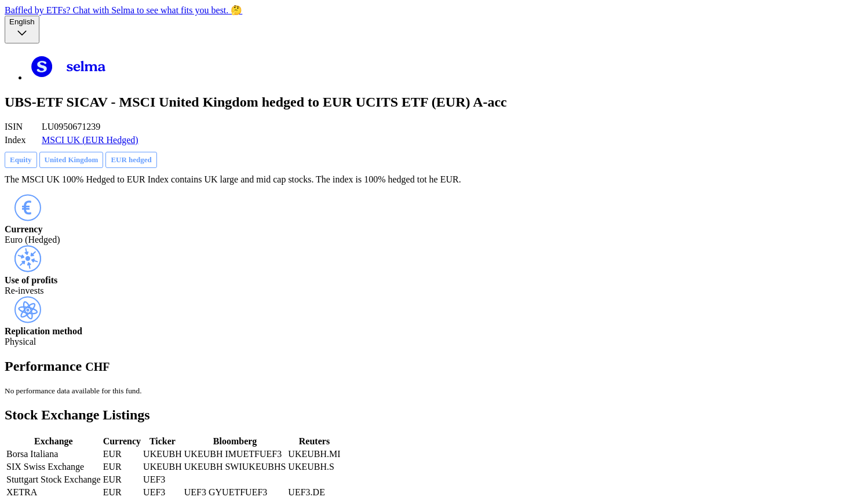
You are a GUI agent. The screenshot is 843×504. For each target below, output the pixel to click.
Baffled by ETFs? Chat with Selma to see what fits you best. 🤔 (123, 10)
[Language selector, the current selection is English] (22, 30)
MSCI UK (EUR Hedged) (90, 140)
